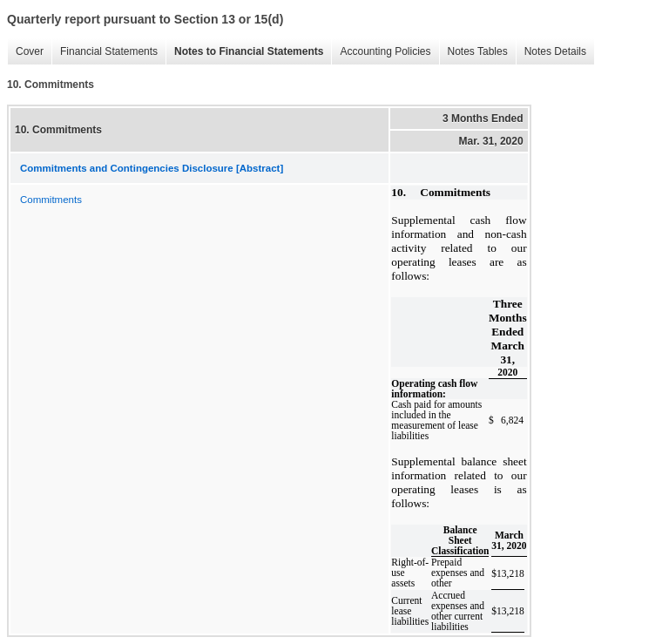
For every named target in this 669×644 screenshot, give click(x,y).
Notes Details (551, 52)
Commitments (51, 200)
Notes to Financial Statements (244, 52)
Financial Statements (105, 52)
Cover (25, 52)
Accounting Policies (381, 52)
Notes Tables (473, 52)
